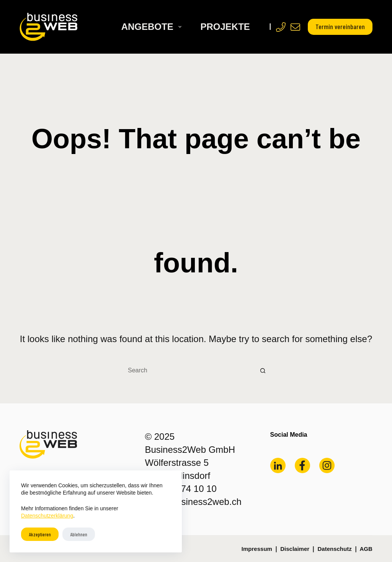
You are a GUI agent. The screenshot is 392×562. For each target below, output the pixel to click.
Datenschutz (334, 549)
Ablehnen (79, 534)
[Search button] (263, 370)
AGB (366, 549)
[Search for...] (186, 370)
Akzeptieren (40, 534)
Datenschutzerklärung (47, 516)
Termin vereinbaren (340, 26)
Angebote (153, 27)
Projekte (225, 27)
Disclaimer (295, 549)
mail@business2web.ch (193, 502)
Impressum (257, 549)
